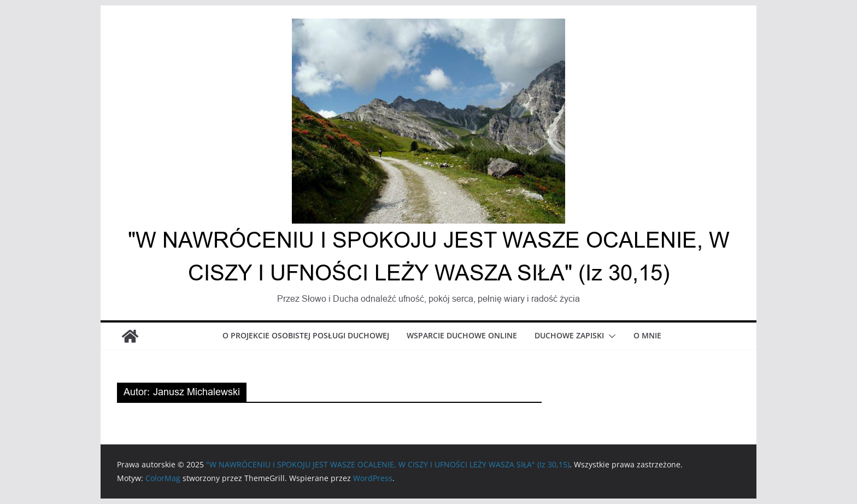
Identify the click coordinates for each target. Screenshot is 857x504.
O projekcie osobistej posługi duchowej (306, 335)
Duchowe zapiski (569, 335)
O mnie (647, 335)
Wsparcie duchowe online (462, 335)
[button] (610, 336)
